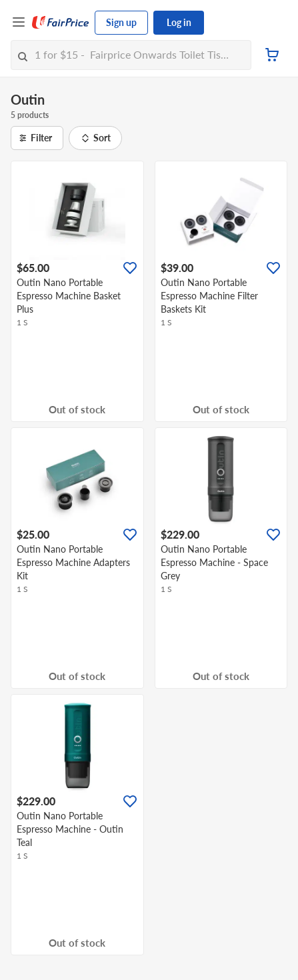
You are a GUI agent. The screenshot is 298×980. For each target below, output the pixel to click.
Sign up (121, 22)
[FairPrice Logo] (61, 23)
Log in (179, 22)
